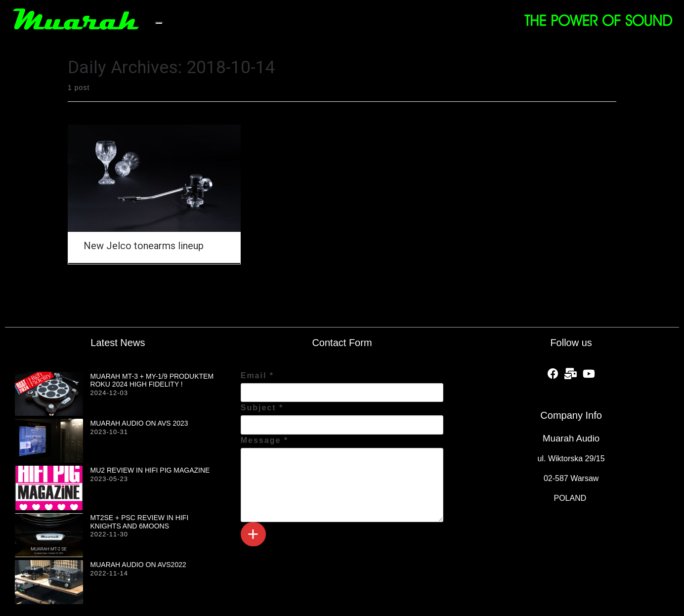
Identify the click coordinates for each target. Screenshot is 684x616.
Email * (257, 375)
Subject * (262, 408)
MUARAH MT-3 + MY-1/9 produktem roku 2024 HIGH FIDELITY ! (152, 380)
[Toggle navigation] (159, 23)
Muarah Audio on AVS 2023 (139, 423)
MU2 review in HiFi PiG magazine (150, 470)
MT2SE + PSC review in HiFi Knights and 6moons (140, 522)
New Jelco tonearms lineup (144, 246)
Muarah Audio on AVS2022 (138, 565)
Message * (264, 440)
